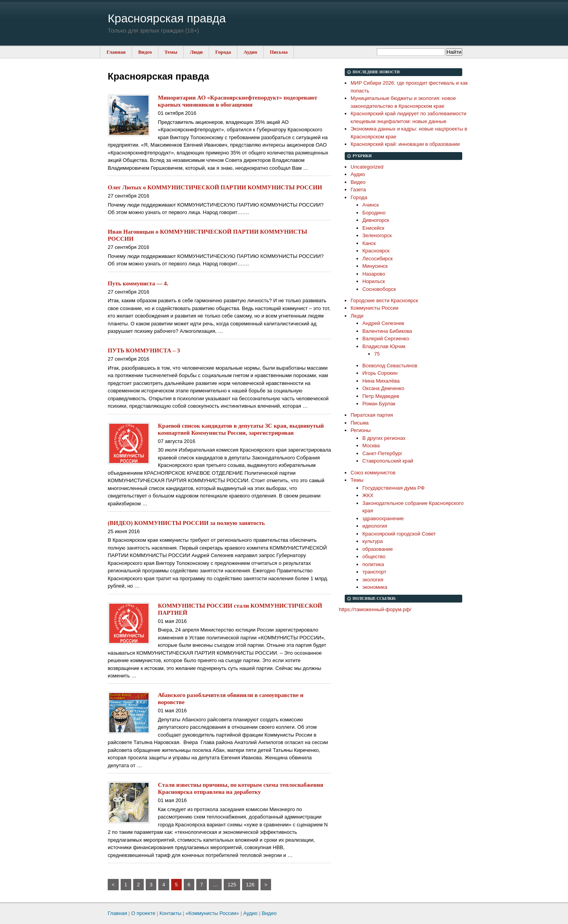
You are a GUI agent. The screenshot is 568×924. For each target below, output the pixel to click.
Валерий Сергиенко (386, 339)
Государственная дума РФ (393, 488)
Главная (116, 52)
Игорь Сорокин (380, 373)
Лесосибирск (378, 259)
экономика (375, 587)
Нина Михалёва (381, 381)
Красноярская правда (167, 18)
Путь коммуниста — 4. (138, 283)
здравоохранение (383, 518)
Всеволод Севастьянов (390, 366)
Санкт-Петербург (382, 453)
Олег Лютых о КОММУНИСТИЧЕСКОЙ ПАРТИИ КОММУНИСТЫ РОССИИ (215, 187)
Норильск (374, 281)
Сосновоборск (379, 289)
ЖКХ (368, 495)
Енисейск (373, 228)
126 (250, 885)
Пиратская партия (372, 415)
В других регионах (384, 438)
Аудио (251, 52)
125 (232, 885)
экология (373, 580)
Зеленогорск (377, 235)
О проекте (143, 913)
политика (373, 564)
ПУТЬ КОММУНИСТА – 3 (144, 350)
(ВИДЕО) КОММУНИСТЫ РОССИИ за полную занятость (186, 523)
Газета (358, 190)
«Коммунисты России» (213, 913)
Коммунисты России (374, 308)
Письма (279, 52)
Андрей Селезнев (383, 323)
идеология (375, 526)
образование (378, 549)
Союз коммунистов (373, 473)
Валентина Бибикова (387, 331)
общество (374, 556)
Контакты (170, 913)
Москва (371, 446)
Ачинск (371, 205)
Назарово (374, 274)
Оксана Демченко (383, 388)
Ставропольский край (388, 461)
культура (373, 541)
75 (377, 354)
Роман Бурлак (379, 404)
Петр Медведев (381, 396)
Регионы (361, 430)
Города (223, 52)
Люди (196, 52)
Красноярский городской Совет (399, 534)
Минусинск (375, 266)
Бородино (374, 213)
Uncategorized (367, 167)
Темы (171, 52)
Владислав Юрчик (384, 346)
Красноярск (376, 251)
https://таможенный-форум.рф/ (375, 609)
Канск (369, 243)
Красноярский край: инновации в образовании (405, 144)
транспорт (374, 572)
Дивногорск (376, 220)
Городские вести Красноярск (384, 300)
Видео (145, 52)
